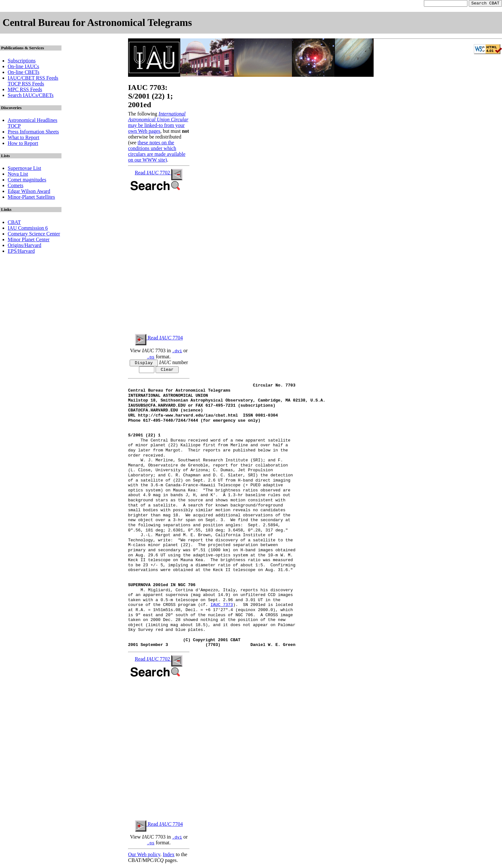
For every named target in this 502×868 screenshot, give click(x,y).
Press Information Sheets (33, 133)
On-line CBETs (24, 73)
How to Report (23, 144)
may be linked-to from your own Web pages (156, 129)
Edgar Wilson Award (29, 192)
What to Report (24, 138)
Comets (16, 186)
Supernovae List (24, 169)
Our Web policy (144, 857)
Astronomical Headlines (32, 121)
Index (168, 857)
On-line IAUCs (23, 67)
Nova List (18, 175)
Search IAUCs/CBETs (31, 96)
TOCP (14, 127)
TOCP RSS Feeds (26, 85)
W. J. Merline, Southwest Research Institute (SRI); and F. (206, 463)
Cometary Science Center (34, 235)
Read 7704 (159, 339)
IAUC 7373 (222, 607)
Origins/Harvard (24, 246)
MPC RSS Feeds (25, 90)
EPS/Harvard (21, 252)
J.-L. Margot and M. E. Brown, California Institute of (200, 538)
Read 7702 (159, 174)
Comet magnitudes (27, 181)
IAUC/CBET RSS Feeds (33, 79)
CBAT (14, 223)
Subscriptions (22, 62)
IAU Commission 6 (28, 229)
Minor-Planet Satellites (31, 198)
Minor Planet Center (29, 240)
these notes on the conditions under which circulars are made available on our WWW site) (157, 152)
